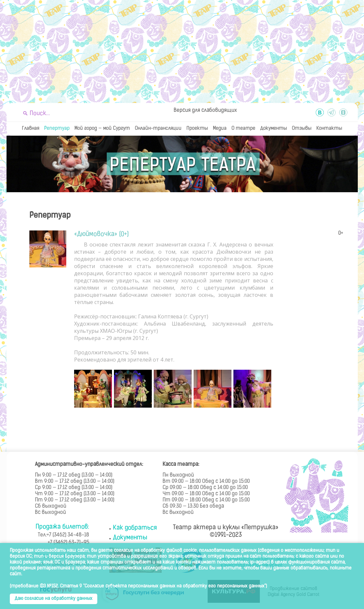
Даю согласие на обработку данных (54, 599)
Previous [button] (82, 390)
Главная (31, 129)
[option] (94, 389)
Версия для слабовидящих (205, 110)
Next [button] (265, 390)
